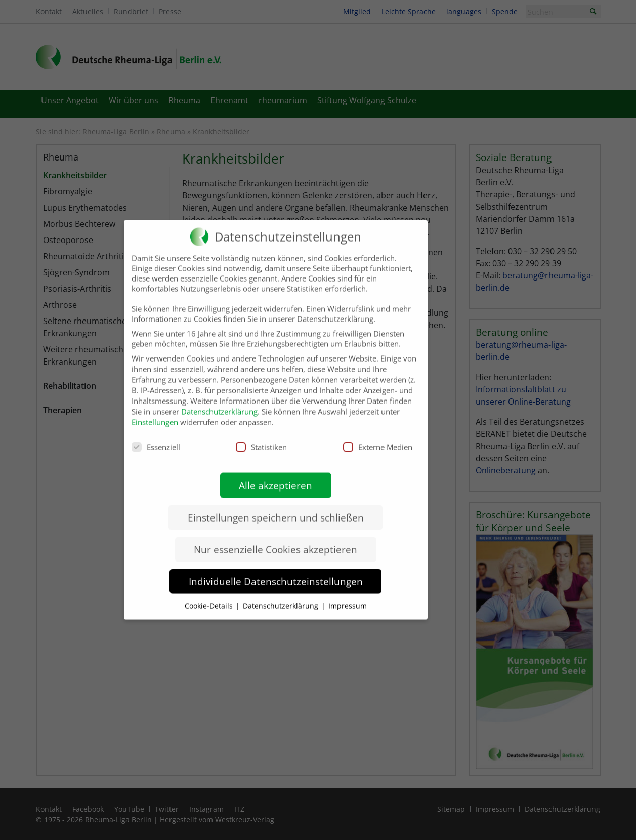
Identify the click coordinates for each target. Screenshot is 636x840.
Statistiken (261, 437)
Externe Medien (378, 437)
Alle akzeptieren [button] (275, 476)
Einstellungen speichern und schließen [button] (276, 508)
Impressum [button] (348, 596)
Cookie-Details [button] (210, 596)
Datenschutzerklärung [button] (282, 596)
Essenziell (156, 437)
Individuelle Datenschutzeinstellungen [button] (276, 572)
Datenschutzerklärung (219, 402)
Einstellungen (155, 413)
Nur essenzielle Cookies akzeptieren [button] (275, 540)
